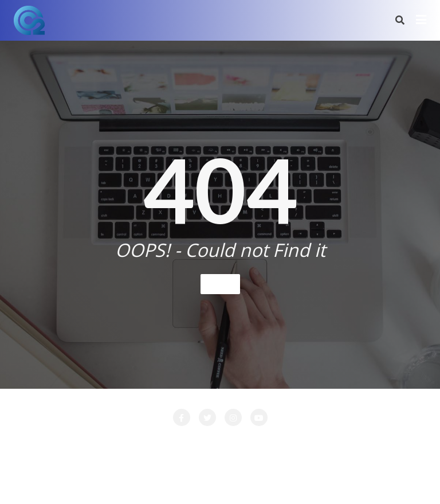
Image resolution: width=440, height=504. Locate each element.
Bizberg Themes (389, 479)
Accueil (33, 442)
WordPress (278, 479)
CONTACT (129, 442)
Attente (78, 442)
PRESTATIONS (223, 456)
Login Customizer (321, 442)
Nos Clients (394, 442)
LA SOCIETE (189, 442)
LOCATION (250, 442)
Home (220, 284)
